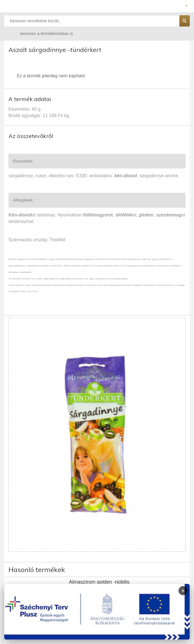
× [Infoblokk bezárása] (183, 591)
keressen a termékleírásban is (41, 33)
